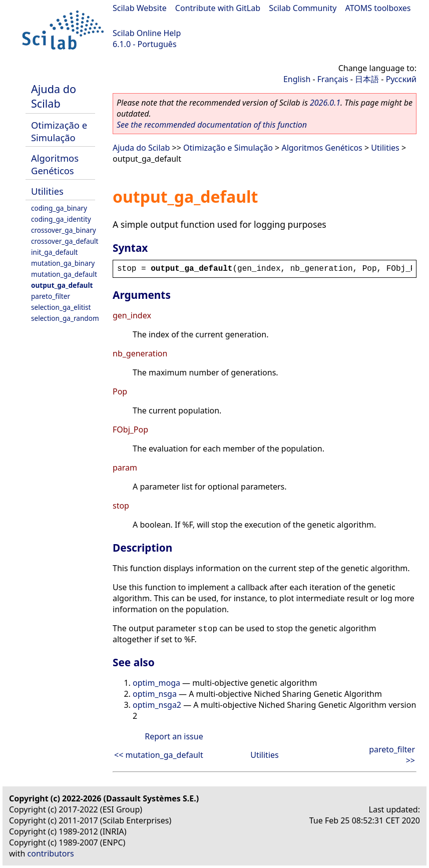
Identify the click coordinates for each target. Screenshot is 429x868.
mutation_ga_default (64, 274)
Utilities (47, 191)
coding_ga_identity (61, 219)
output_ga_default (62, 285)
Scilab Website (140, 8)
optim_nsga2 (157, 705)
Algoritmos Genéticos (55, 164)
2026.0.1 (325, 103)
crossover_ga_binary (64, 230)
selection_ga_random (65, 318)
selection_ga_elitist (61, 307)
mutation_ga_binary (63, 263)
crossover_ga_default (65, 241)
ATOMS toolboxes (378, 8)
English (297, 79)
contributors (51, 853)
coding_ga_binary (59, 208)
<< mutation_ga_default (159, 755)
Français (333, 79)
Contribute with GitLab (218, 8)
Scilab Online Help (147, 33)
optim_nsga (155, 694)
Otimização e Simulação (59, 131)
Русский (401, 79)
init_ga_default (55, 252)
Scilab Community (303, 8)
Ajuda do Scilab (54, 96)
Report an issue (174, 736)
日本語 (367, 79)
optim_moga (156, 683)
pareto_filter (51, 296)
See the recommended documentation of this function (212, 125)
